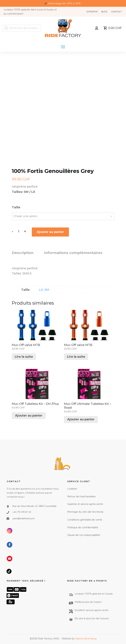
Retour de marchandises (81, 496)
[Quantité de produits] (19, 231)
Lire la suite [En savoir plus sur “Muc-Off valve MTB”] (24, 357)
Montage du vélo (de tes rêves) (85, 512)
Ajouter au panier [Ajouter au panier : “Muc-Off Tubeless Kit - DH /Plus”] (29, 416)
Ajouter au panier (50, 232)
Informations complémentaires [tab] (73, 253)
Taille (16, 207)
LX (41, 290)
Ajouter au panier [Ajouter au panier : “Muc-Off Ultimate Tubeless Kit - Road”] (81, 419)
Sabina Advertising (86, 639)
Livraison (72, 489)
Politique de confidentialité (83, 527)
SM (47, 290)
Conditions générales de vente (85, 520)
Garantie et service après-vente (85, 504)
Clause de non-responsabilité (84, 535)
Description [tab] (23, 253)
